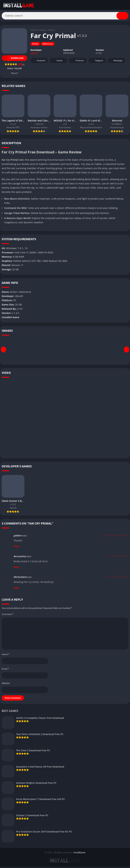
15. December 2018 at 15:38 (115, 537)
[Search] (65, 16)
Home (34, 31)
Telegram (97, 62)
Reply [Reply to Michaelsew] (16, 589)
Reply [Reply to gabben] (16, 547)
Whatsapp (116, 62)
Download (13, 59)
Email (5, 670)
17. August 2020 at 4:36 (117, 578)
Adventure (48, 45)
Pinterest (77, 62)
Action (51, 31)
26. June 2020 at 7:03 (118, 557)
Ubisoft (34, 54)
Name (6, 655)
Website (6, 684)
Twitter (57, 62)
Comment (8, 615)
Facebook (39, 62)
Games (42, 31)
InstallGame (79, 854)
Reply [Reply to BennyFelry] (16, 568)
